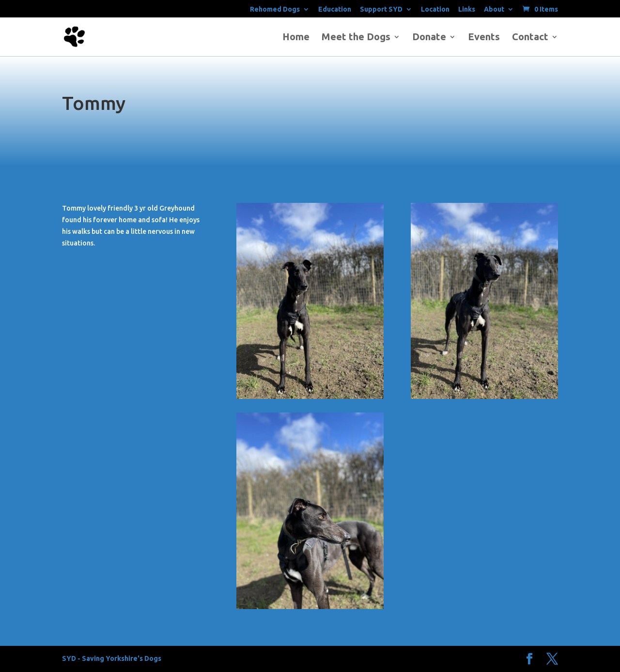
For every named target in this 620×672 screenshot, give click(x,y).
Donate (429, 38)
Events (484, 38)
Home (296, 38)
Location (435, 9)
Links (467, 9)
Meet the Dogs (356, 38)
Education (335, 9)
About (494, 9)
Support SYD (381, 9)
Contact (530, 38)
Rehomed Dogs (275, 9)
